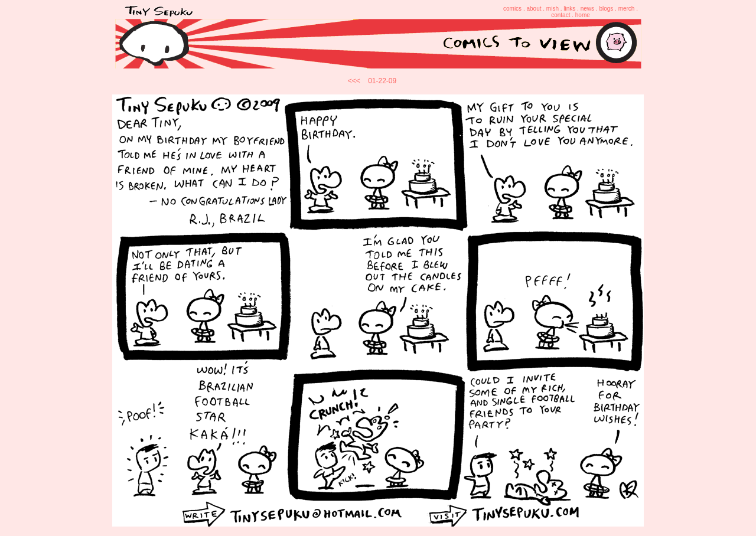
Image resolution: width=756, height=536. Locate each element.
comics (512, 9)
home (583, 15)
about (534, 9)
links (569, 9)
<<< (354, 81)
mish (553, 9)
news (587, 9)
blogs (606, 9)
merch (627, 9)
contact (561, 15)
